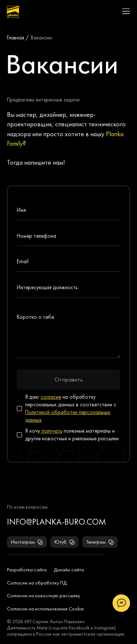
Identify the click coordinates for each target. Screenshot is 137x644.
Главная (16, 38)
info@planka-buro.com (56, 522)
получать (51, 431)
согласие (51, 397)
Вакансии (41, 38)
